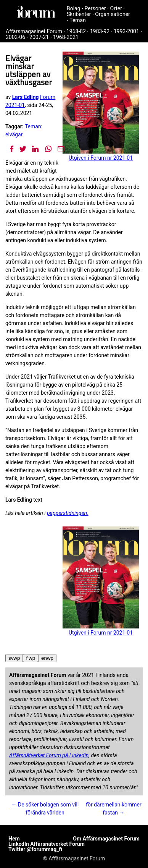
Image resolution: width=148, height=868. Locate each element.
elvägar (14, 134)
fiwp (31, 658)
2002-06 (15, 37)
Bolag (74, 8)
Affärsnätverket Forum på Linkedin (49, 755)
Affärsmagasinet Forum (34, 31)
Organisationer (113, 14)
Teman (78, 20)
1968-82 (76, 31)
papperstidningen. (68, 513)
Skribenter (79, 14)
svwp (14, 658)
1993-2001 (126, 31)
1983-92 (100, 31)
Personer (95, 8)
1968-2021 (66, 37)
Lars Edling (26, 97)
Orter (116, 8)
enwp (47, 658)
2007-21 (39, 37)
